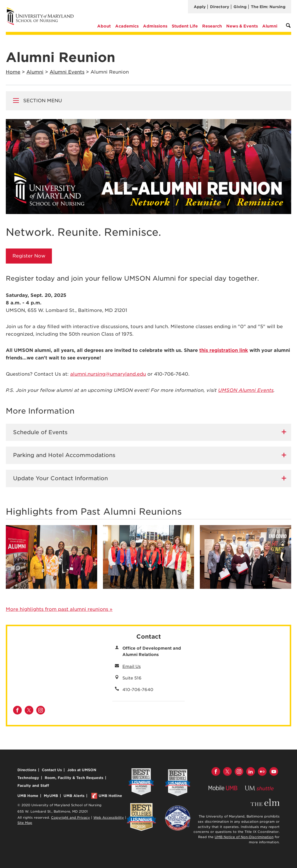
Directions (27, 772)
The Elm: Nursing (268, 7)
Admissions (155, 26)
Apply (200, 7)
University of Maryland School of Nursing (42, 9)
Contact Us (52, 772)
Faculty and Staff (33, 788)
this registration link (224, 350)
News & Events (242, 26)
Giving (240, 7)
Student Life (185, 26)
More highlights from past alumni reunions (59, 609)
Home (13, 72)
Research (212, 26)
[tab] (148, 432)
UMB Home (28, 797)
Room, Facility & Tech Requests (74, 780)
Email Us (132, 666)
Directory (220, 7)
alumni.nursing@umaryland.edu (108, 374)
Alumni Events (67, 72)
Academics (127, 26)
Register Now (29, 256)
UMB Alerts (74, 797)
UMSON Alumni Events (246, 390)
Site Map (25, 825)
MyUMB (51, 797)
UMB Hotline (110, 797)
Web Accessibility (109, 820)
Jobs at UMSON (82, 772)
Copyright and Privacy (70, 820)
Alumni (270, 26)
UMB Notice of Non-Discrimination (244, 839)
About (104, 26)
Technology (28, 780)
